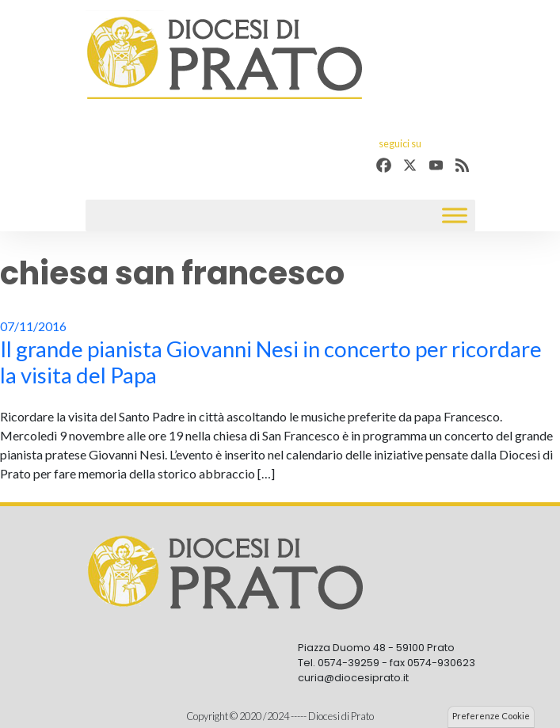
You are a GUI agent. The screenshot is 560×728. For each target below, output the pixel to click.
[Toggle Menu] (455, 216)
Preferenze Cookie (491, 716)
